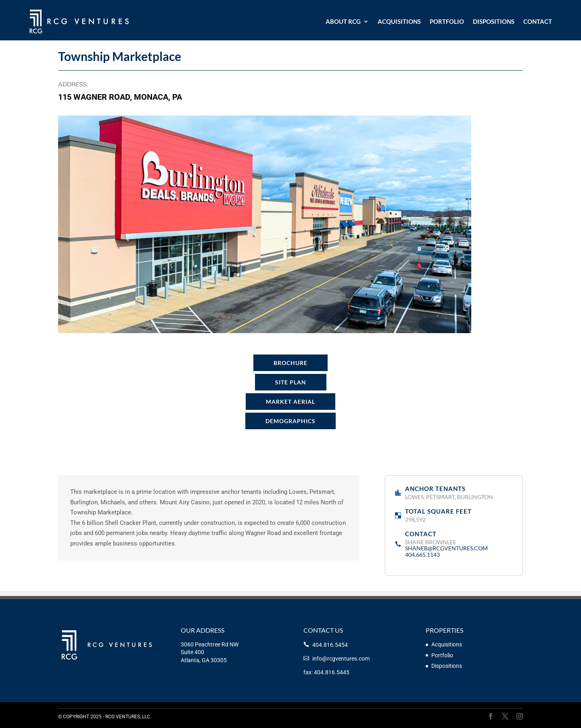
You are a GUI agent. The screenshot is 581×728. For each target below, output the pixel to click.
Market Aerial (290, 402)
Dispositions (494, 21)
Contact (538, 21)
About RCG (343, 21)
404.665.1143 (422, 555)
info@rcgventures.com (341, 659)
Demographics (290, 421)
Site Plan (291, 382)
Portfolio (447, 21)
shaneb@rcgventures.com (446, 548)
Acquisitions (399, 21)
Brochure (290, 363)
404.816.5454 (330, 645)
